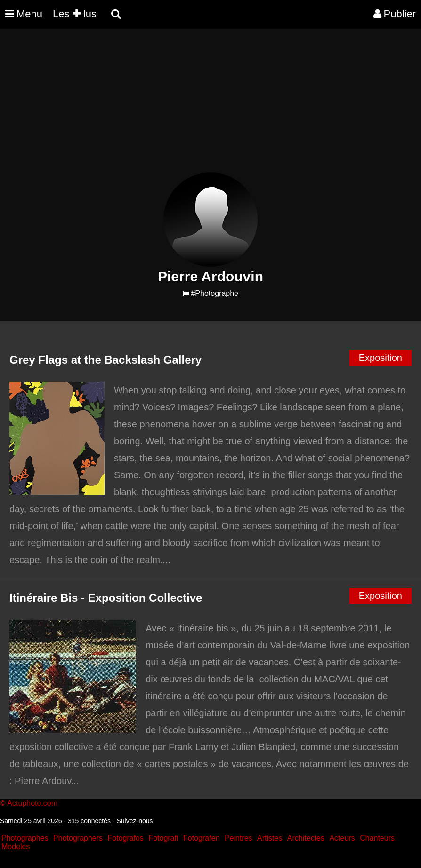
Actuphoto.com (32, 803)
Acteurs (342, 838)
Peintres (239, 838)
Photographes (25, 838)
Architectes (306, 838)
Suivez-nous (134, 821)
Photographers (78, 838)
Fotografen (201, 838)
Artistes (270, 838)
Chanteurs (377, 838)
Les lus (75, 14)
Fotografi (163, 838)
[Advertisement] (171, 106)
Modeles (16, 847)
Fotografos (126, 838)
